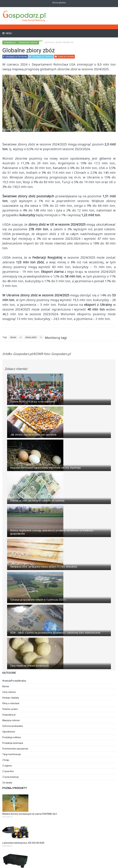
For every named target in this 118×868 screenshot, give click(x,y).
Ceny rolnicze (9, 692)
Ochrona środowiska (13, 726)
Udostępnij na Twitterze (41, 57)
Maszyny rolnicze (11, 720)
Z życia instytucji (10, 777)
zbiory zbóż (31, 337)
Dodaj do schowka (64, 57)
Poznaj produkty (15, 788)
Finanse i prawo (10, 709)
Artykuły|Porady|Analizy (14, 681)
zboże (13, 337)
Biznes (6, 686)
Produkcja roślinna (12, 737)
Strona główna (59, 3)
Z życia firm (8, 771)
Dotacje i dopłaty (11, 698)
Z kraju (6, 760)
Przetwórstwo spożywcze (15, 749)
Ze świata (7, 783)
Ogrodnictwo (9, 732)
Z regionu (7, 766)
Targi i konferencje (12, 754)
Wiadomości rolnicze (28, 42)
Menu (9, 33)
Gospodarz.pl (9, 715)
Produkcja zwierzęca (13, 743)
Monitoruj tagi (56, 338)
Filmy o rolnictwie (11, 703)
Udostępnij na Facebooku (15, 57)
